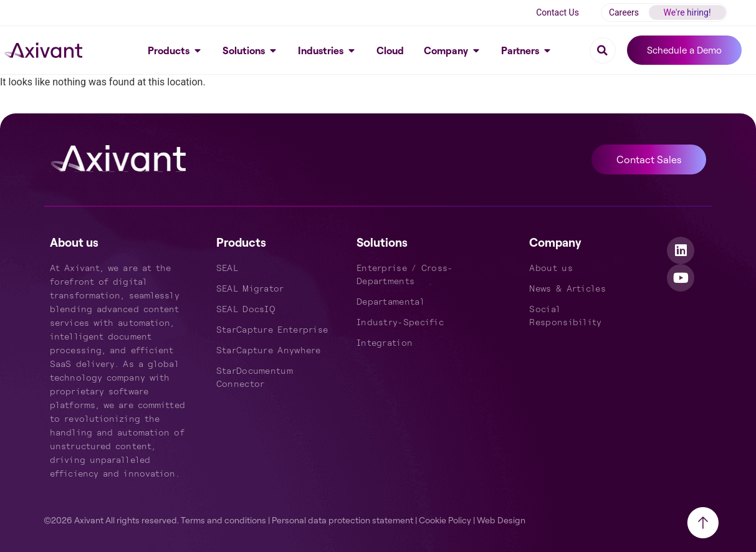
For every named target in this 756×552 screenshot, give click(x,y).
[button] (603, 50)
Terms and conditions (223, 520)
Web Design (501, 520)
